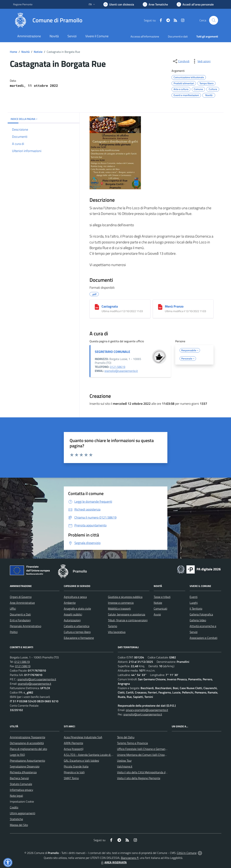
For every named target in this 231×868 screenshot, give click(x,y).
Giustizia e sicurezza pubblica (125, 597)
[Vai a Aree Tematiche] (155, 4)
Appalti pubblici (73, 614)
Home (13, 52)
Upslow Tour (124, 761)
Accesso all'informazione (145, 36)
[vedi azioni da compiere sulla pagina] (201, 61)
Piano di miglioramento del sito (28, 749)
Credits (14, 807)
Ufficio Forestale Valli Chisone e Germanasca (144, 749)
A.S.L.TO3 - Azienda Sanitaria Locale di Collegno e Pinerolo (99, 755)
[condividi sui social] (181, 61)
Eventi (194, 597)
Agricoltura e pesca (75, 597)
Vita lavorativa (117, 632)
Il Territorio (196, 609)
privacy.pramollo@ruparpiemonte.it (147, 710)
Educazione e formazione (79, 638)
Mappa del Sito (19, 825)
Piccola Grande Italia (76, 766)
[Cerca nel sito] (213, 20)
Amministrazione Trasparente (28, 737)
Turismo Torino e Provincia (132, 743)
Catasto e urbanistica (77, 626)
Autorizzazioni (72, 620)
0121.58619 (118, 367)
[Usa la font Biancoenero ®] (119, 4)
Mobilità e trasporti (119, 609)
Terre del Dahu (126, 737)
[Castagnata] (97, 307)
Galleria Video (198, 620)
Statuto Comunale (21, 784)
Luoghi (194, 603)
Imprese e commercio (121, 603)
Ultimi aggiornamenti (23, 813)
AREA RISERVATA (113, 862)
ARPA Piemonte (73, 743)
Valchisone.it (125, 766)
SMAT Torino (71, 778)
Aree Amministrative (22, 603)
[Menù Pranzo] (160, 307)
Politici (14, 632)
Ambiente (70, 603)
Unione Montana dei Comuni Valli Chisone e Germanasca (151, 755)
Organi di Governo (21, 597)
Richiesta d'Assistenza (23, 772)
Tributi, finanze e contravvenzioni (128, 620)
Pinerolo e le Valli (74, 772)
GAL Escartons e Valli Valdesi (81, 761)
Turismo (112, 626)
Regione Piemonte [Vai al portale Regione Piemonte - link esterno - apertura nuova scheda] (23, 4)
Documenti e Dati (20, 614)
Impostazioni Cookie (22, 801)
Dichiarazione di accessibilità (27, 743)
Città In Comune (187, 853)
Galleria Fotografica (201, 614)
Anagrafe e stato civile (77, 609)
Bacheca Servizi (19, 778)
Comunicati (160, 609)
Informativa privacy (22, 790)
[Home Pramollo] (48, 20)
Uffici (13, 609)
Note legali (16, 796)
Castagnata (110, 306)
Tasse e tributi (162, 597)
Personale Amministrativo (26, 626)
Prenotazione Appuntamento (27, 761)
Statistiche (16, 819)
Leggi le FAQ (17, 755)
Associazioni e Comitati (203, 638)
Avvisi (157, 614)
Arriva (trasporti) (74, 749)
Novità (25, 52)
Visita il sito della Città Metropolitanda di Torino (145, 772)
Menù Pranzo (174, 306)
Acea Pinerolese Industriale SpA (83, 737)
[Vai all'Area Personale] (195, 4)
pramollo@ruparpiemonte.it (121, 371)
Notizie (38, 52)
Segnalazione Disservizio (25, 766)
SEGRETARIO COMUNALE (112, 352)
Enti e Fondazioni (20, 620)
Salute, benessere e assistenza (127, 614)
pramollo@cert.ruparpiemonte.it (37, 679)
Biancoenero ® (130, 858)
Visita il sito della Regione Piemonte (139, 778)
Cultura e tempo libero (77, 632)
